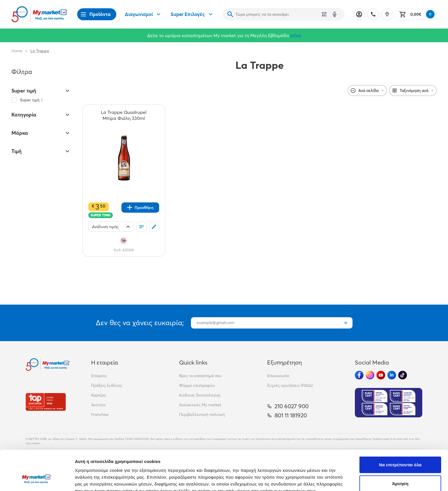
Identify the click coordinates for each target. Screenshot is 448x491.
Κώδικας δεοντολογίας (200, 395)
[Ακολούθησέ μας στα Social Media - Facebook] (359, 375)
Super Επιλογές (192, 14)
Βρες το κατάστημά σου (200, 376)
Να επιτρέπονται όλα (400, 430)
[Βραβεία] (46, 402)
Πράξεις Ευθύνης (107, 385)
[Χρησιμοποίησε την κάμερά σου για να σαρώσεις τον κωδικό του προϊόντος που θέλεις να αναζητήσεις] (324, 14)
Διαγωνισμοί (143, 14)
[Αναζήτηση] (230, 14)
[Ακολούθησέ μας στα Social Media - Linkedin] (392, 375)
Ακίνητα (98, 405)
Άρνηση (400, 449)
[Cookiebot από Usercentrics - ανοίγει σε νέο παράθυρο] (37, 480)
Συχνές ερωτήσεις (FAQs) (290, 385)
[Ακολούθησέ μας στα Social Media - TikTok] (403, 375)
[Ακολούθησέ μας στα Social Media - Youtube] (381, 375)
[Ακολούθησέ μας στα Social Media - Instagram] (370, 375)
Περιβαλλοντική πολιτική (202, 414)
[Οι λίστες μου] (141, 227)
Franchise (100, 414)
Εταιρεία (99, 376)
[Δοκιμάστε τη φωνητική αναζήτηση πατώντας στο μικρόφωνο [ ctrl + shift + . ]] (335, 14)
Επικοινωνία (278, 376)
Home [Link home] (17, 51)
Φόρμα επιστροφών (197, 385)
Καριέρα (98, 395)
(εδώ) (296, 35)
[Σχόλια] (154, 227)
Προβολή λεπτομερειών (339, 480)
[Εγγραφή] (345, 323)
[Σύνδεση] (359, 14)
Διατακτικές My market (200, 405)
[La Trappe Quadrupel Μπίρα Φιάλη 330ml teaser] (124, 115)
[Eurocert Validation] (389, 403)
